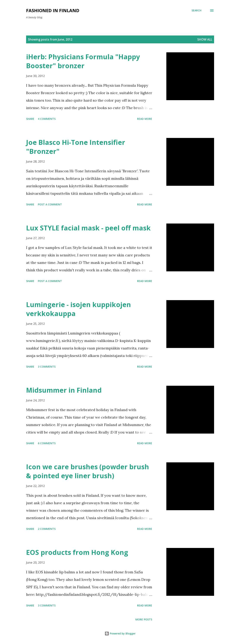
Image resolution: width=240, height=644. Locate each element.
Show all (205, 39)
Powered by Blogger (120, 633)
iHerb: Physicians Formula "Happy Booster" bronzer (83, 61)
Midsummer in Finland (64, 390)
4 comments (47, 119)
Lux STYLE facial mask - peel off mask (88, 228)
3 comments (47, 367)
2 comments (47, 529)
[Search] (196, 10)
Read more (145, 119)
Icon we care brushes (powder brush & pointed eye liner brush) (88, 471)
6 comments (47, 443)
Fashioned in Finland (53, 10)
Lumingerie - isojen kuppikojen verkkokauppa (79, 309)
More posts (144, 619)
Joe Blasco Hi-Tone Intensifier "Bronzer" (76, 147)
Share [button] (30, 119)
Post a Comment (50, 204)
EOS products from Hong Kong (77, 552)
